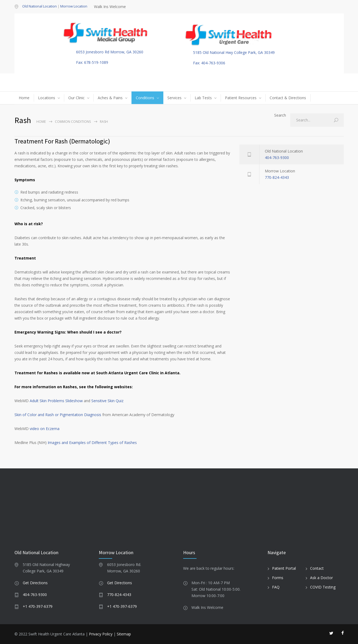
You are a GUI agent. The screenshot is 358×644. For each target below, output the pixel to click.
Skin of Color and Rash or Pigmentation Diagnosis (58, 415)
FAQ (276, 587)
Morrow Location (74, 6)
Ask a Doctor (321, 578)
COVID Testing (323, 587)
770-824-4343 (277, 177)
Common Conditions (73, 122)
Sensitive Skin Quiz (107, 401)
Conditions (145, 98)
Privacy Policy (101, 634)
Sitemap (124, 634)
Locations (47, 98)
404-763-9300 (277, 158)
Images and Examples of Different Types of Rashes (92, 443)
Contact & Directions (288, 98)
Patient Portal (284, 568)
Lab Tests (203, 98)
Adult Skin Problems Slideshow (56, 401)
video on (38, 429)
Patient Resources (241, 98)
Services (174, 98)
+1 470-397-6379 (38, 606)
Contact (317, 568)
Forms (278, 578)
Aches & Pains (110, 98)
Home (24, 98)
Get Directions (35, 583)
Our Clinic (76, 98)
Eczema (53, 429)
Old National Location (39, 6)
